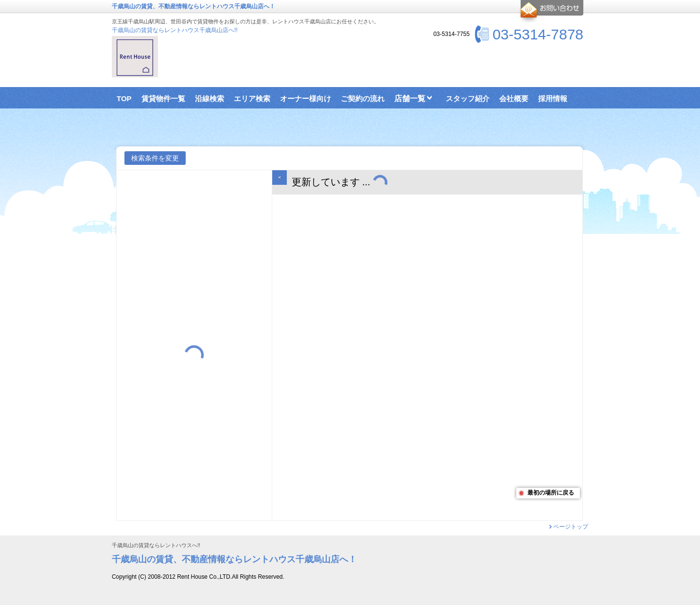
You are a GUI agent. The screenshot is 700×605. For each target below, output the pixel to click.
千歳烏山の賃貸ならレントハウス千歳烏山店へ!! (175, 30)
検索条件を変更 (155, 158)
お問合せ (551, 12)
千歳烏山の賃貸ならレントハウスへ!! (156, 545)
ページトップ (571, 527)
